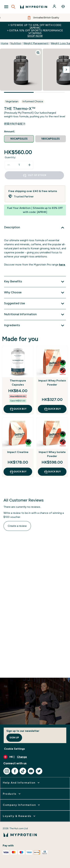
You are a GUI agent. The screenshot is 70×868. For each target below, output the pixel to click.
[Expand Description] (35, 228)
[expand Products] (12, 794)
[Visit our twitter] (39, 771)
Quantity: (10, 157)
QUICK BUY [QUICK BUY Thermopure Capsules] (18, 409)
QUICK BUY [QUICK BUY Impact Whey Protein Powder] (52, 409)
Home (4, 43)
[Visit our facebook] (15, 771)
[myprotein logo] (34, 7)
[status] (19, 165)
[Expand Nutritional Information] (35, 315)
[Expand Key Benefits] (35, 282)
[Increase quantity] (29, 165)
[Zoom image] (38, 53)
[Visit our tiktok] (23, 771)
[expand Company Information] (22, 805)
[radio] (19, 139)
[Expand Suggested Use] (35, 304)
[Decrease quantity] (9, 165)
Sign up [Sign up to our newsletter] (14, 738)
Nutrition (16, 43)
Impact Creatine (18, 452)
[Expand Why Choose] (35, 293)
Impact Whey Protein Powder (52, 383)
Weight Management (36, 43)
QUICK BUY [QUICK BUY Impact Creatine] (18, 472)
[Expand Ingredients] (35, 326)
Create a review (17, 526)
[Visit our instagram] (7, 771)
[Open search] (13, 7)
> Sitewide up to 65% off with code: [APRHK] (35, 30)
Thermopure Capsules (18, 383)
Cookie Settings (14, 749)
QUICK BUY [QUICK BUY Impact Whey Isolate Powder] (52, 472)
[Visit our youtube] (31, 771)
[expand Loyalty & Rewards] (19, 816)
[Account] (55, 7)
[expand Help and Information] (22, 783)
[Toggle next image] (66, 70)
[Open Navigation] (6, 7)
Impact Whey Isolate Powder (52, 454)
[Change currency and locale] (35, 757)
